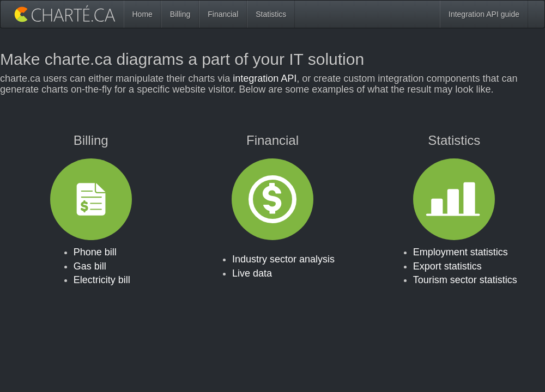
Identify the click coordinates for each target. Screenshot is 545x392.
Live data (252, 273)
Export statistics (447, 266)
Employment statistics (461, 252)
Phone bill (95, 252)
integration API (265, 78)
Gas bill (90, 266)
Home (143, 14)
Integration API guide (484, 14)
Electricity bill (102, 280)
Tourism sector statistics (465, 280)
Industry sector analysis (283, 259)
